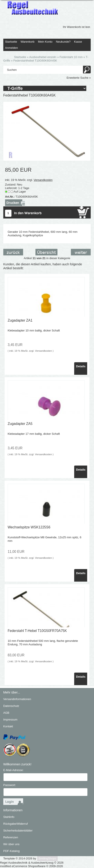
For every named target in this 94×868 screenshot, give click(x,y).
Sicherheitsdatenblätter (18, 831)
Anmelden (12, 48)
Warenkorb (27, 42)
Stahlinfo (9, 817)
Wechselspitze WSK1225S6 (29, 527)
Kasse (78, 42)
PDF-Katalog (11, 851)
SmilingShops (48, 858)
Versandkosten (43, 180)
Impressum (10, 720)
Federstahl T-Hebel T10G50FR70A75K (37, 631)
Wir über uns (11, 844)
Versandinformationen (17, 699)
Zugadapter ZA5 (20, 424)
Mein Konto (45, 42)
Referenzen (11, 837)
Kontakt (8, 726)
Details (81, 366)
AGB (6, 713)
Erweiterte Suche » (79, 78)
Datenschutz (11, 706)
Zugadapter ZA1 (20, 320)
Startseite (11, 42)
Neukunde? (63, 42)
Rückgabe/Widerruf (16, 824)
